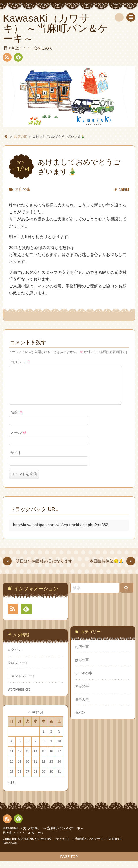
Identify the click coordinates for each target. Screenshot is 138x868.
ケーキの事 (84, 680)
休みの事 (82, 693)
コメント (20, 362)
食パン (80, 719)
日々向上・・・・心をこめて (24, 840)
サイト (16, 460)
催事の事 (82, 706)
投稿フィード (18, 670)
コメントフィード (21, 683)
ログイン (14, 657)
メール (19, 440)
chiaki (124, 189)
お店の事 (23, 189)
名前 (17, 419)
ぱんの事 (82, 667)
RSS (7, 58)
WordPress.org (19, 696)
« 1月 (12, 790)
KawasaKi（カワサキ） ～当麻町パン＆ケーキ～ (44, 835)
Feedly (18, 58)
